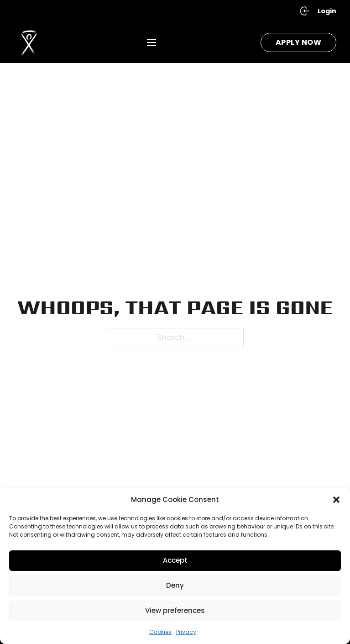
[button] (336, 500)
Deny (175, 585)
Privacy (186, 632)
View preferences (175, 610)
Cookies (160, 632)
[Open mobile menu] (151, 42)
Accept (175, 560)
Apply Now (299, 42)
